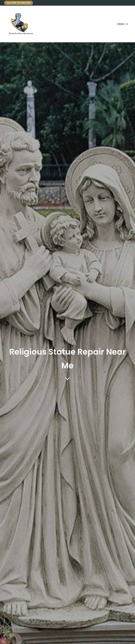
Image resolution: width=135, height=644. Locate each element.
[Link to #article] (67, 379)
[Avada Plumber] (20, 12)
